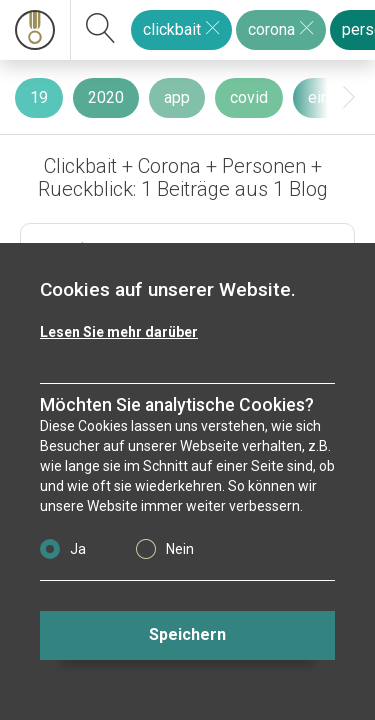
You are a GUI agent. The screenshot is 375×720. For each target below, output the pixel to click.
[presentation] (349, 97)
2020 (106, 97)
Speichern (187, 634)
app (177, 97)
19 (39, 97)
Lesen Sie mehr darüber (119, 332)
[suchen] (101, 30)
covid (249, 97)
